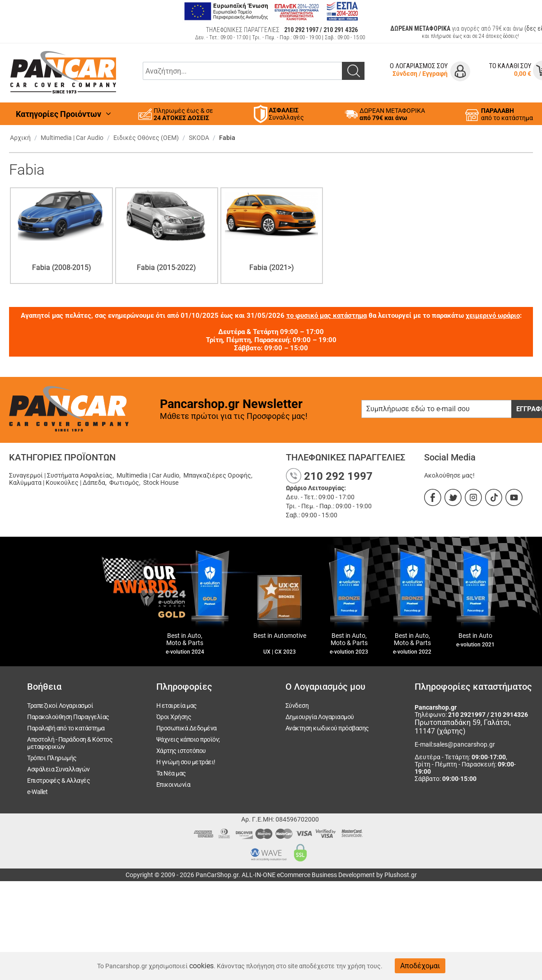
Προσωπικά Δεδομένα (187, 728)
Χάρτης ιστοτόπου (181, 751)
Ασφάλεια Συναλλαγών (58, 769)
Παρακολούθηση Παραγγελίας (68, 717)
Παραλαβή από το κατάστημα (66, 728)
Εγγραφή (435, 74)
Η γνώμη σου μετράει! (186, 762)
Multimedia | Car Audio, (149, 475)
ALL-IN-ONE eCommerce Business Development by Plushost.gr (329, 875)
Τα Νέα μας (171, 773)
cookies (201, 966)
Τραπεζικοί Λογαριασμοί (60, 706)
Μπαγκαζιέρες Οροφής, (219, 475)
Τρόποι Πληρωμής (52, 758)
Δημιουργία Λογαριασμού (320, 717)
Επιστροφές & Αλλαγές (58, 780)
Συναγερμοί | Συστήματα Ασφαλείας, (62, 475)
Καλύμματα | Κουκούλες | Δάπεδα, (58, 483)
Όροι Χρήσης (174, 717)
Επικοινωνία (173, 785)
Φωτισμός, (126, 483)
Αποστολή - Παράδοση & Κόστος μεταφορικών (70, 743)
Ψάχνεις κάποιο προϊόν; (188, 739)
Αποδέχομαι (420, 966)
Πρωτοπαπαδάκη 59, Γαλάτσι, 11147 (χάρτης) (463, 727)
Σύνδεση (405, 74)
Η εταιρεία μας (177, 706)
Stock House (161, 483)
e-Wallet (37, 792)
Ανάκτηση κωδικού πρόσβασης (327, 728)
